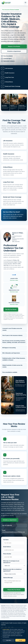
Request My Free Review (14, 590)
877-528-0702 (8, 525)
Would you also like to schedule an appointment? (12, 570)
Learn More (9, 640)
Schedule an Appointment (14, 51)
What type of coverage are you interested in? (11, 562)
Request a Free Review (14, 46)
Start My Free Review (11, 309)
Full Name (6, 540)
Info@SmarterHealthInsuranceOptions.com (14, 532)
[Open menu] (25, 3)
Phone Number (7, 554)
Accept (20, 640)
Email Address (7, 547)
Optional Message (8, 578)
